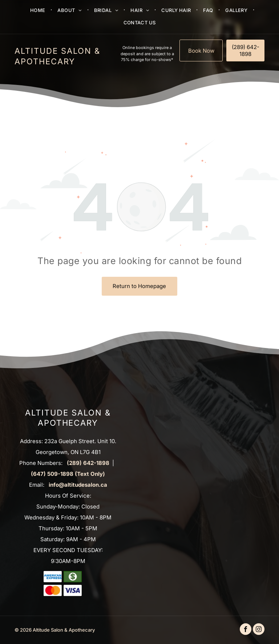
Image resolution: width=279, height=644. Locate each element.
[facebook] (246, 630)
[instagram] (259, 630)
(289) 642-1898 (88, 463)
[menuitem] (39, 10)
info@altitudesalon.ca (78, 485)
